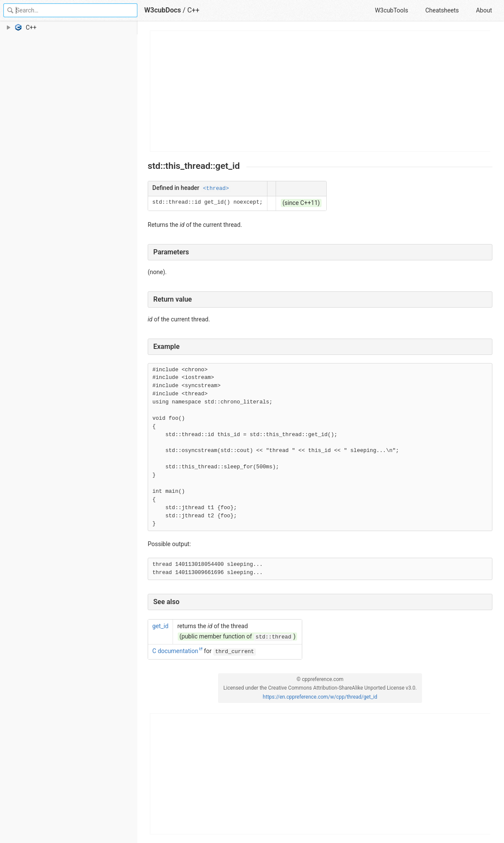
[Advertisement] (320, 91)
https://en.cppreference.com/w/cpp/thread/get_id (320, 697)
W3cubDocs (163, 10)
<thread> (216, 189)
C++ (193, 10)
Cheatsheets (442, 10)
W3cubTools (391, 10)
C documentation (175, 651)
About (484, 10)
